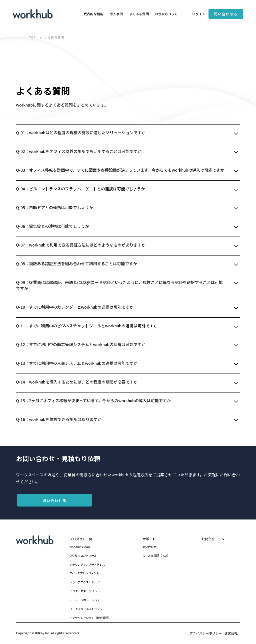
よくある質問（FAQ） (156, 555)
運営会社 (231, 633)
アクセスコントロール (83, 555)
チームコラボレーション (85, 600)
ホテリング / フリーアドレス (87, 564)
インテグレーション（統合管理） (90, 618)
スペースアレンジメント (84, 573)
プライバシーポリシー (206, 633)
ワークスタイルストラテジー (87, 609)
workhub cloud (80, 547)
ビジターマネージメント (85, 591)
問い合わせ (149, 547)
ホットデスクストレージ (85, 582)
